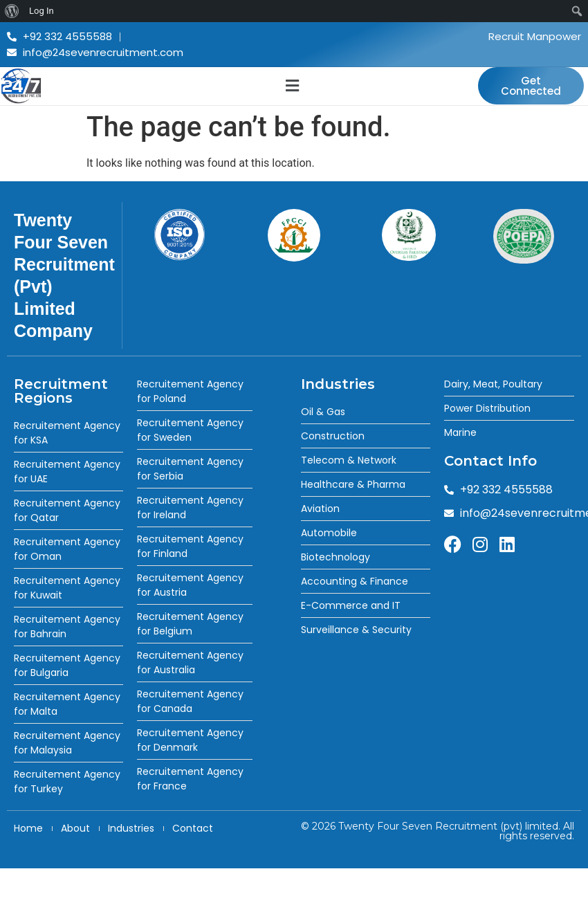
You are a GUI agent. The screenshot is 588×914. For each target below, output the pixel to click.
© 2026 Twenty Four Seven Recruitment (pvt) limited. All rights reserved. (438, 831)
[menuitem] (12, 11)
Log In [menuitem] (42, 11)
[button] (292, 86)
